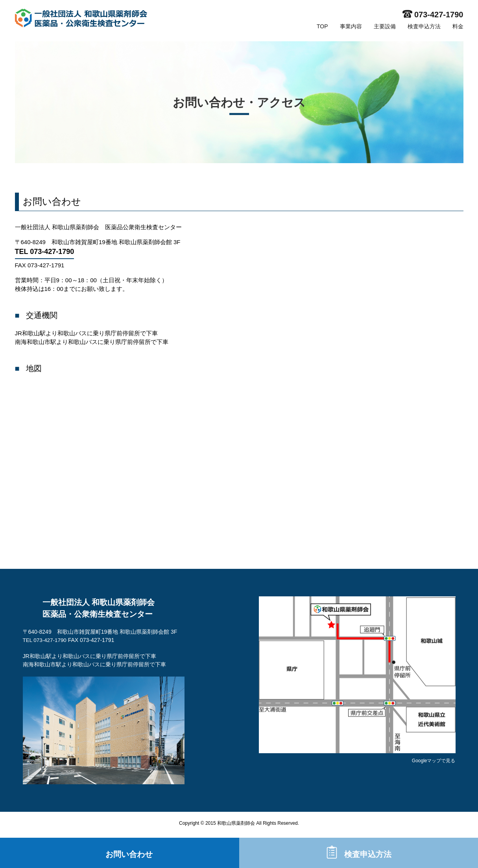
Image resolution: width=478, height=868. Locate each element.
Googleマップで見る (434, 761)
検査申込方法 (424, 26)
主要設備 (385, 26)
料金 (458, 26)
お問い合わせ (129, 852)
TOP (322, 26)
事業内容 (351, 26)
